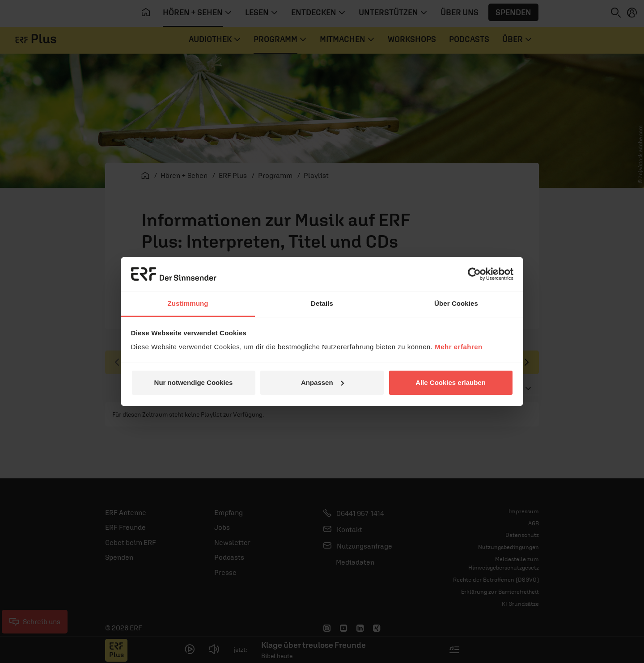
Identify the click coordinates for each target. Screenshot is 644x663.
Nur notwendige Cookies (194, 382)
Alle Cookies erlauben (451, 382)
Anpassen (322, 382)
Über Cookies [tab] (456, 303)
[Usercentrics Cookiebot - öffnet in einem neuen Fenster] (474, 274)
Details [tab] (322, 303)
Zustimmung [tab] (188, 303)
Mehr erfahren (459, 347)
